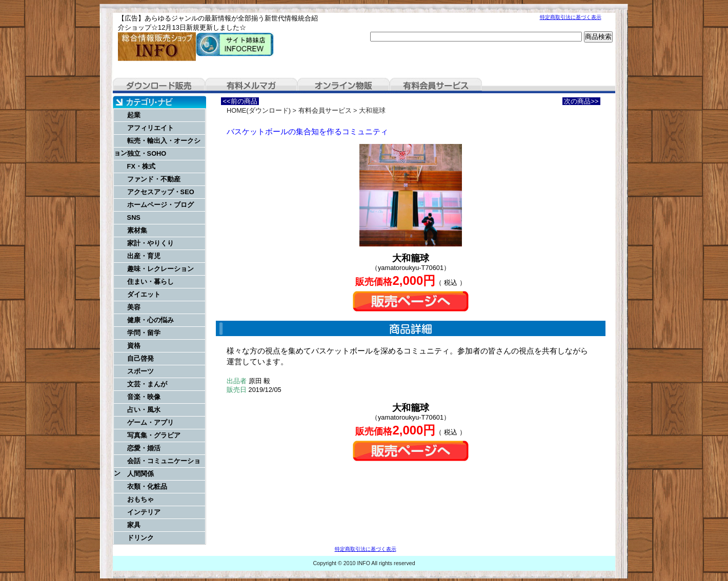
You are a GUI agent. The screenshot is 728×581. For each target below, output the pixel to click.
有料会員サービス (436, 86)
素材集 (137, 230)
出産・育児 (144, 256)
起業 (134, 115)
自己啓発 (140, 358)
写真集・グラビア (154, 435)
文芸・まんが (147, 384)
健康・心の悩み (150, 320)
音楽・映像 (144, 397)
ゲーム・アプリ (150, 422)
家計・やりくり (150, 243)
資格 (134, 346)
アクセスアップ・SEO (161, 192)
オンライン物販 (343, 86)
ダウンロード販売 (159, 86)
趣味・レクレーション (160, 269)
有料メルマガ (251, 86)
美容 (134, 307)
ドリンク (140, 538)
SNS (134, 217)
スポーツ (140, 371)
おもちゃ (140, 499)
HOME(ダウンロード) (259, 110)
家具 (134, 525)
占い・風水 (144, 410)
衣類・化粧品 (147, 486)
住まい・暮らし (150, 282)
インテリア (144, 512)
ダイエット (144, 294)
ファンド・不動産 (154, 179)
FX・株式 (141, 166)
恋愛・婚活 (144, 448)
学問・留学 (144, 333)
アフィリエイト (150, 128)
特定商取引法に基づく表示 (571, 17)
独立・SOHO (147, 153)
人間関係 (140, 474)
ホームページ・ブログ (160, 205)
